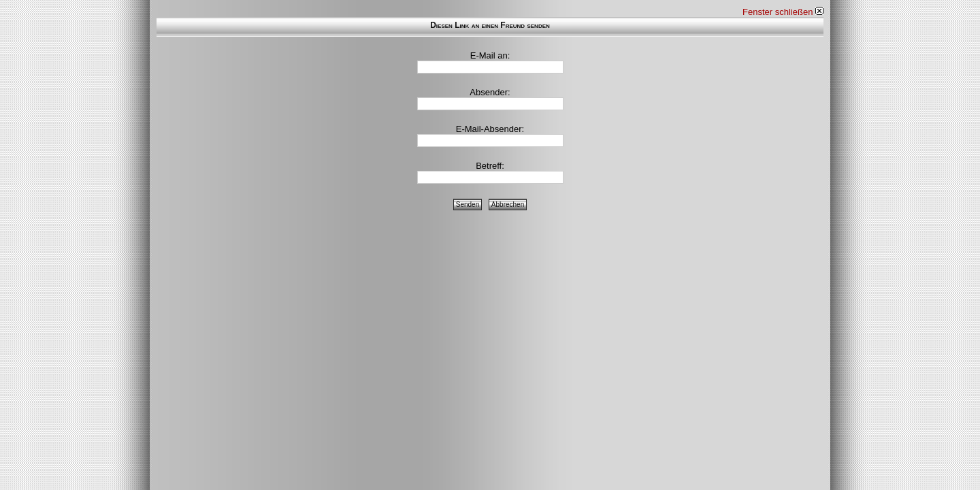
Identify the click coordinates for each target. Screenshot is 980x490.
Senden (468, 205)
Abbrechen (508, 205)
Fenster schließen (783, 12)
